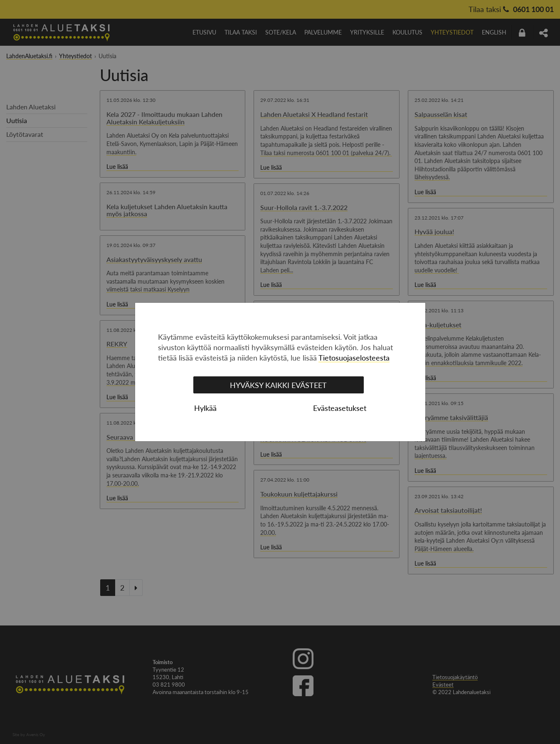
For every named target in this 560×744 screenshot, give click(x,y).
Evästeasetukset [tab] (340, 408)
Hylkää (205, 408)
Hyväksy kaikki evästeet (278, 385)
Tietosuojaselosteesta (354, 358)
